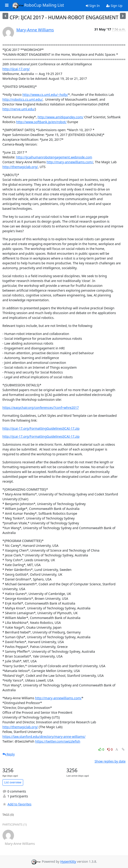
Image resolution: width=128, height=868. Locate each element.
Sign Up (114, 6)
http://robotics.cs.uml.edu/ (23, 99)
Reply (9, 754)
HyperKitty (68, 861)
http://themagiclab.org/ (20, 167)
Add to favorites (17, 804)
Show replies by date (110, 761)
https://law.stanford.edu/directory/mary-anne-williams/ (44, 737)
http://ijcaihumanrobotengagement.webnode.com (54, 157)
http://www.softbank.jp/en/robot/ (42, 122)
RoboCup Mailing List (38, 6)
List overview (13, 782)
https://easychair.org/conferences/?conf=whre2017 (41, 408)
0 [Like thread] (102, 749)
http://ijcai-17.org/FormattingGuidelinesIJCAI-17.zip (41, 428)
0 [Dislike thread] (110, 749)
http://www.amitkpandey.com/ (61, 117)
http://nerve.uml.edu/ (19, 109)
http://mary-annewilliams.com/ (70, 162)
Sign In (93, 6)
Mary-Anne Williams (35, 30)
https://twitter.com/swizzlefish (58, 741)
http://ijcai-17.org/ (16, 69)
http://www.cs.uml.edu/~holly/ (45, 95)
